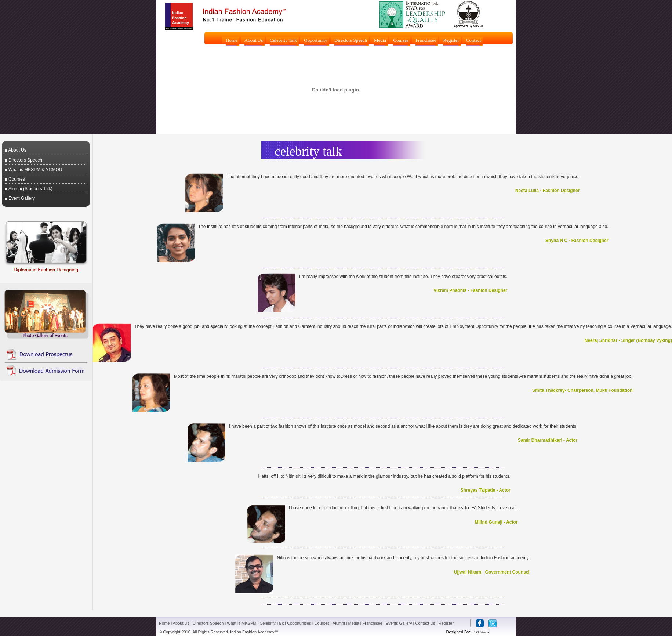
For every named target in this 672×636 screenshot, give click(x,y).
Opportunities (299, 623)
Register (446, 623)
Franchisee (373, 623)
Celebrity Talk (272, 623)
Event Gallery (22, 198)
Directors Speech (25, 160)
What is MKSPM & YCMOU (35, 170)
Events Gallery (399, 623)
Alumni (339, 623)
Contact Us (425, 623)
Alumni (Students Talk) (30, 189)
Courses (17, 179)
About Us (17, 150)
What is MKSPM (241, 623)
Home (164, 623)
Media (354, 623)
